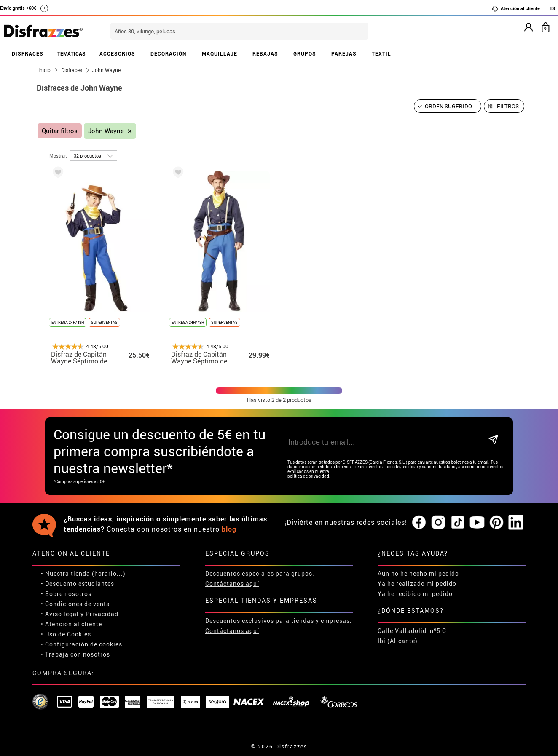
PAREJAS (344, 53)
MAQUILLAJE (220, 53)
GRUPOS (305, 53)
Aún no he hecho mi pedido (418, 573)
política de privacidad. (309, 476)
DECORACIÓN (169, 53)
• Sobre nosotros (66, 594)
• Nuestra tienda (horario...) (83, 573)
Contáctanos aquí (232, 584)
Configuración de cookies (84, 644)
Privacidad (102, 614)
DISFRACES (28, 53)
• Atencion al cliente (71, 624)
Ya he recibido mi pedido (415, 594)
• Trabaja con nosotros (75, 654)
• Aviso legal (60, 614)
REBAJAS (265, 53)
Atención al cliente (516, 8)
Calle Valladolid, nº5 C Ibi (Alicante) (412, 636)
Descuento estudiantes (80, 584)
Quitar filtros (60, 131)
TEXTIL (381, 53)
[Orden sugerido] (448, 106)
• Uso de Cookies (66, 634)
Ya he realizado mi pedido (417, 584)
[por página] (94, 156)
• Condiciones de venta (75, 604)
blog (229, 529)
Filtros (508, 106)
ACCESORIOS (117, 53)
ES (552, 8)
